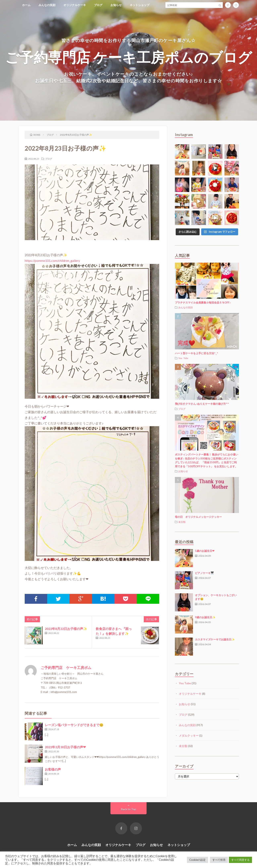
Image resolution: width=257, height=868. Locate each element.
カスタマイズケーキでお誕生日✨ (215, 639)
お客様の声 (53, 769)
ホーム (26, 5)
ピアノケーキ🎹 (204, 573)
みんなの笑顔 (47, 5)
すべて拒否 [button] (219, 860)
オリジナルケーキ (75, 5)
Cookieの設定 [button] (197, 860)
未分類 (182, 522)
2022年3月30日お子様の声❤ (65, 747)
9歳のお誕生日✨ (205, 617)
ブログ (98, 5)
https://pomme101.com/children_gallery (52, 261)
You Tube (183, 358)
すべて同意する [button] (240, 860)
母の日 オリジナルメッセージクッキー (198, 517)
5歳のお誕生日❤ (205, 551)
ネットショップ (140, 5)
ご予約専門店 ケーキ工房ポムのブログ (129, 57)
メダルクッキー (189, 735)
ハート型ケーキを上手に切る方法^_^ (197, 353)
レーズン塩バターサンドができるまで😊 (74, 725)
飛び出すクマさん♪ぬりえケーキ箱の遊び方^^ (202, 404)
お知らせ (116, 5)
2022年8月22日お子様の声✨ (66, 629)
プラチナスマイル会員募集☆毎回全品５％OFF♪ (203, 302)
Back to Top (129, 809)
